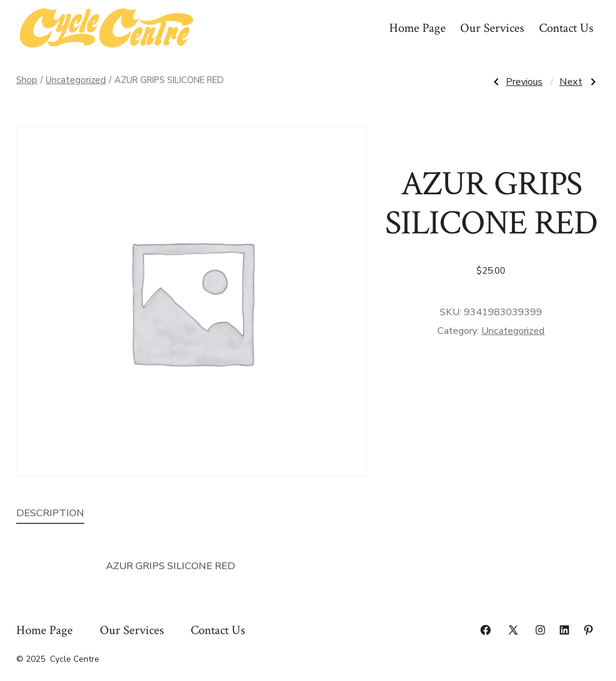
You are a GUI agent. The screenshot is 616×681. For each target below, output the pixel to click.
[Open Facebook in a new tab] (485, 630)
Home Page (417, 28)
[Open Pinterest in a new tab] (588, 630)
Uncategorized (76, 80)
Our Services (492, 28)
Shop (27, 80)
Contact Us (566, 28)
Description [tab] (50, 513)
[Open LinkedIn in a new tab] (564, 630)
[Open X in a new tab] (513, 630)
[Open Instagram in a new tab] (540, 630)
